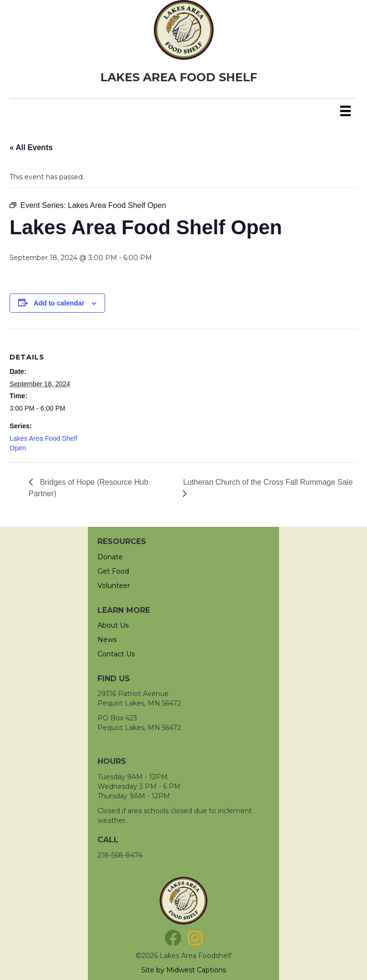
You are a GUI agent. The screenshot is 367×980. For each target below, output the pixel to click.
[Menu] (345, 111)
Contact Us (116, 654)
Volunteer (114, 586)
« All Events (31, 147)
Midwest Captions (196, 970)
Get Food (113, 571)
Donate (110, 557)
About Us (113, 625)
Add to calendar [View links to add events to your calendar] (59, 303)
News (107, 640)
